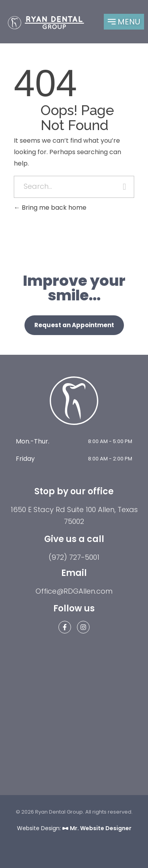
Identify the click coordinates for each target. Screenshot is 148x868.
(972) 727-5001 (74, 557)
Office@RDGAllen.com (74, 591)
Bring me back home (50, 208)
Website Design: (74, 828)
